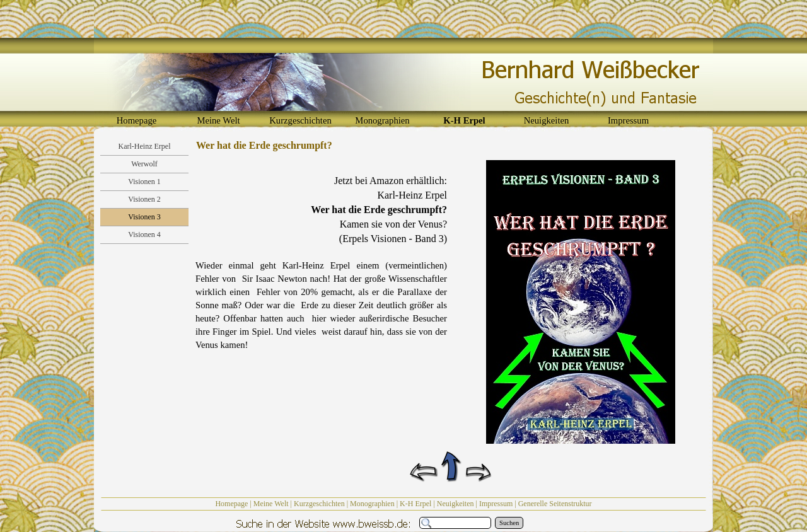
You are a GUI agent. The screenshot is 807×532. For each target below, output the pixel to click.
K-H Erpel (415, 504)
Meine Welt (271, 504)
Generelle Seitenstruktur (555, 504)
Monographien (372, 504)
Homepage (231, 504)
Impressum (496, 504)
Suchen (509, 523)
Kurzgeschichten (319, 504)
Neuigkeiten (456, 504)
